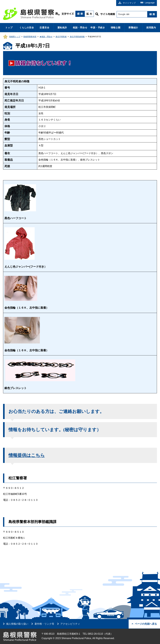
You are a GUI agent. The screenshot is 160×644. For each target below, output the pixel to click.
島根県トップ (15, 37)
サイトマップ (127, 3)
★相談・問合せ (46, 37)
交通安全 (44, 28)
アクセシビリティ (70, 624)
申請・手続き (98, 28)
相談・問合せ (80, 28)
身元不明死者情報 (77, 37)
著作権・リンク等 (44, 624)
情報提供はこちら (27, 455)
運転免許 (62, 28)
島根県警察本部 (30, 37)
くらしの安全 (27, 28)
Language (148, 3)
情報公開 (116, 28)
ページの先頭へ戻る (144, 624)
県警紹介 (133, 28)
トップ (9, 28)
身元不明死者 (61, 37)
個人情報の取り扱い (17, 624)
